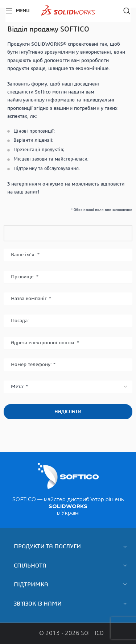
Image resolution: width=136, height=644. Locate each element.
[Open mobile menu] (17, 11)
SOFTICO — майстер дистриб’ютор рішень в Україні (68, 506)
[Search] (127, 11)
